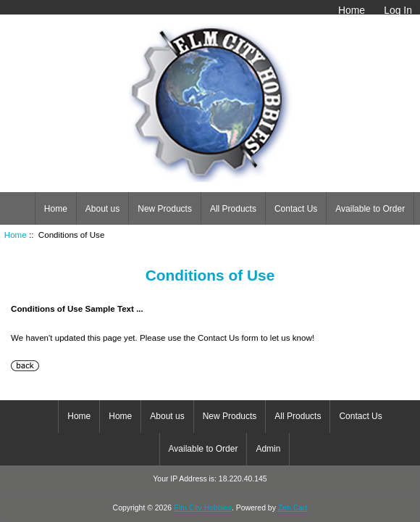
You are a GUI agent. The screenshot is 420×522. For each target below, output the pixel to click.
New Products (165, 209)
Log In (398, 10)
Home (352, 10)
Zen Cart (293, 508)
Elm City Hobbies (203, 508)
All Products (233, 209)
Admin (268, 449)
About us (102, 209)
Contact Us (296, 209)
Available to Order (370, 209)
